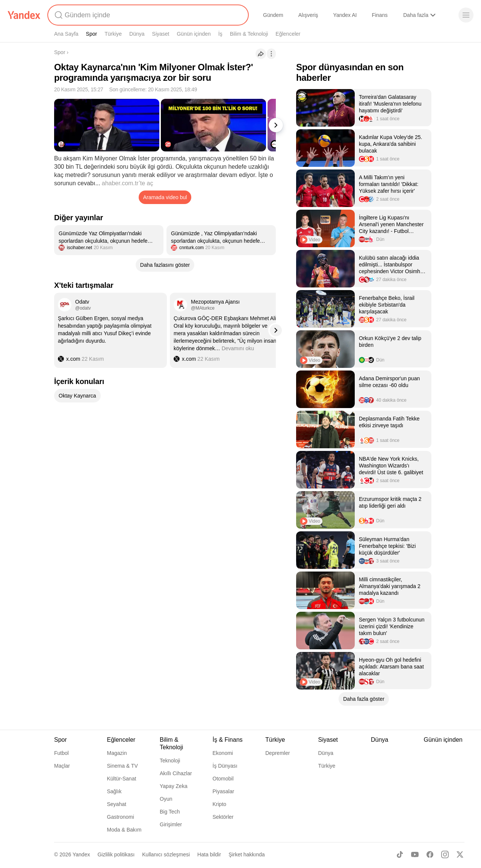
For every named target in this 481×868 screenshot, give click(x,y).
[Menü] (466, 15)
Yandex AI (345, 15)
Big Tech (170, 812)
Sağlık (114, 791)
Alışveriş (308, 15)
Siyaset (161, 34)
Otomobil (223, 779)
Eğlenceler (288, 34)
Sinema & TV (123, 766)
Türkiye (113, 34)
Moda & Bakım (124, 830)
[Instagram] (445, 854)
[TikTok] (400, 854)
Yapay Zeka (174, 786)
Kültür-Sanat (122, 779)
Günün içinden (194, 34)
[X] (460, 854)
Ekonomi (223, 753)
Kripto (220, 804)
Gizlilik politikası (116, 854)
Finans (380, 15)
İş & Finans (228, 740)
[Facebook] (430, 854)
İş (220, 34)
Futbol (61, 753)
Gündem (273, 15)
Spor (92, 34)
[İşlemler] (271, 54)
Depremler (278, 753)
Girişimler (171, 824)
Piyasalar (224, 791)
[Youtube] (415, 854)
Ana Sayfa (66, 34)
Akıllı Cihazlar (176, 773)
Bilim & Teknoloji (249, 34)
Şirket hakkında (247, 854)
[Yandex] (24, 15)
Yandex (81, 854)
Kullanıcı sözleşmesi (166, 854)
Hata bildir (209, 854)
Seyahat (117, 804)
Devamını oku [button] (238, 348)
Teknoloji (170, 761)
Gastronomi (121, 817)
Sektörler (223, 817)
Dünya (137, 34)
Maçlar (62, 766)
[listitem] (109, 240)
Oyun (166, 799)
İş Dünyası (225, 766)
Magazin (117, 753)
